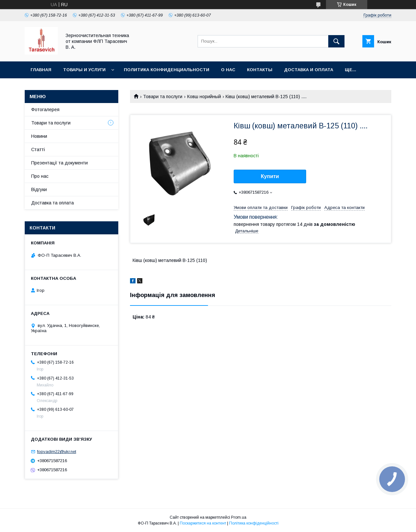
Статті (38, 149)
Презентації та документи (59, 163)
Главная (41, 70)
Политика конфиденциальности (167, 70)
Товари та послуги (163, 97)
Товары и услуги (84, 70)
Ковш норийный (204, 97)
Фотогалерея (45, 110)
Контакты (260, 70)
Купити (270, 176)
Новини (39, 136)
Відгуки (39, 189)
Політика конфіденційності (254, 523)
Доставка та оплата (52, 203)
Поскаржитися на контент (203, 523)
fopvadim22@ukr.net (57, 452)
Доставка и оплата (309, 70)
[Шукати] (336, 41)
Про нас (40, 176)
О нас (228, 70)
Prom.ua (239, 517)
